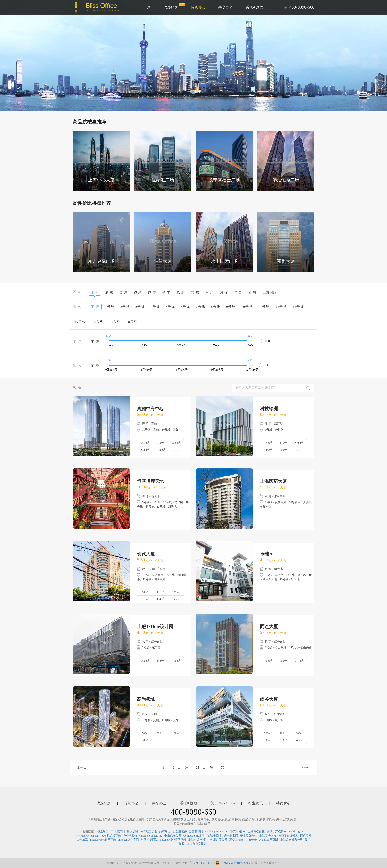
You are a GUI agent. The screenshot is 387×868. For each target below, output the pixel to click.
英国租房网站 (149, 840)
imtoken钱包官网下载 (103, 840)
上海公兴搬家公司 (291, 840)
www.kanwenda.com (87, 836)
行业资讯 (256, 803)
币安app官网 (238, 832)
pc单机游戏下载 (111, 836)
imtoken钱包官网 (129, 840)
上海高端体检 (256, 832)
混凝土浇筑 (236, 840)
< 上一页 (80, 767)
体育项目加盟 (149, 832)
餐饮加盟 (132, 832)
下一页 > (307, 767)
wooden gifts (296, 832)
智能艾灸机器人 (288, 836)
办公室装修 (180, 832)
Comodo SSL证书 (194, 836)
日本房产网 (118, 832)
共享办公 (226, 7)
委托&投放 (255, 7)
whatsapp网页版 (268, 840)
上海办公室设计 (198, 840)
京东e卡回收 (214, 836)
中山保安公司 (173, 836)
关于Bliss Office (223, 803)
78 (211, 767)
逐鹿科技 (275, 863)
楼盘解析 (283, 803)
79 (223, 767)
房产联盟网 (231, 836)
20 (186, 767)
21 (198, 767)
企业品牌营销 (249, 836)
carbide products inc (217, 832)
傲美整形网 (196, 832)
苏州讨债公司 (219, 840)
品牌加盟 (165, 832)
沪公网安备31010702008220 (234, 863)
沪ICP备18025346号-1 (202, 863)
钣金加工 (103, 832)
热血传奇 (251, 840)
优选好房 (173, 6)
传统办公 (198, 7)
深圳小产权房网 (277, 832)
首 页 (147, 7)
